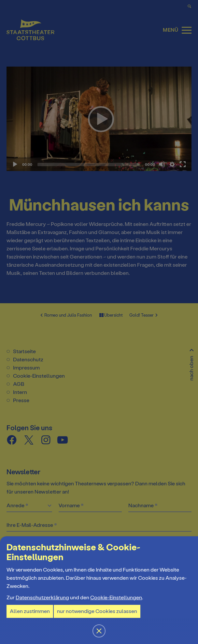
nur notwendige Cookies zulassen (97, 611)
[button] (99, 322)
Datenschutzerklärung (42, 597)
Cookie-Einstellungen (116, 597)
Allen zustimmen (30, 611)
